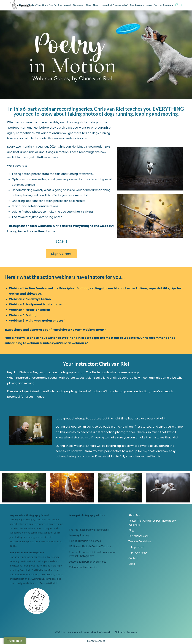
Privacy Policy (139, 552)
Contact (133, 558)
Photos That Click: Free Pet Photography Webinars (56, 5)
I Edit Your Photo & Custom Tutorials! (91, 546)
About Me (134, 515)
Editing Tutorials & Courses (85, 541)
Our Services (137, 5)
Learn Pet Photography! (115, 5)
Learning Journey (79, 535)
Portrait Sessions (163, 5)
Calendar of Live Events (83, 567)
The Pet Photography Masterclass (89, 530)
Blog (88, 5)
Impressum (138, 547)
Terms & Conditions (140, 541)
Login (149, 5)
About (96, 5)
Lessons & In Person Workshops (88, 562)
